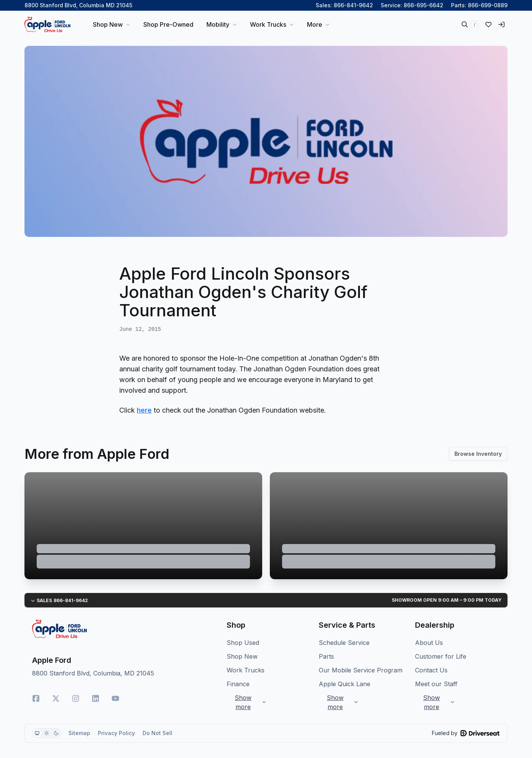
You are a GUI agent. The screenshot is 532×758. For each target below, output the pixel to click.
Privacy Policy (116, 733)
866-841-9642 (353, 5)
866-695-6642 (423, 5)
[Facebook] (36, 698)
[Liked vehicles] (488, 24)
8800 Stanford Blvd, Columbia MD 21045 (78, 5)
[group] (47, 733)
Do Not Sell (157, 733)
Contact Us (431, 670)
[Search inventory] (470, 24)
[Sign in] (501, 24)
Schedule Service (344, 643)
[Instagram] (76, 698)
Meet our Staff (436, 684)
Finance (238, 684)
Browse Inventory (478, 454)
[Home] (47, 24)
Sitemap (79, 733)
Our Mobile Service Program (361, 670)
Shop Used (243, 643)
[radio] (37, 733)
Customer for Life (441, 656)
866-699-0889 (488, 5)
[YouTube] (115, 698)
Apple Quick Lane (345, 684)
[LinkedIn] (96, 698)
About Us (429, 643)
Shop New (242, 656)
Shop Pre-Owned (168, 24)
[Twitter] (56, 698)
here (144, 410)
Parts (326, 656)
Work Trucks (246, 670)
